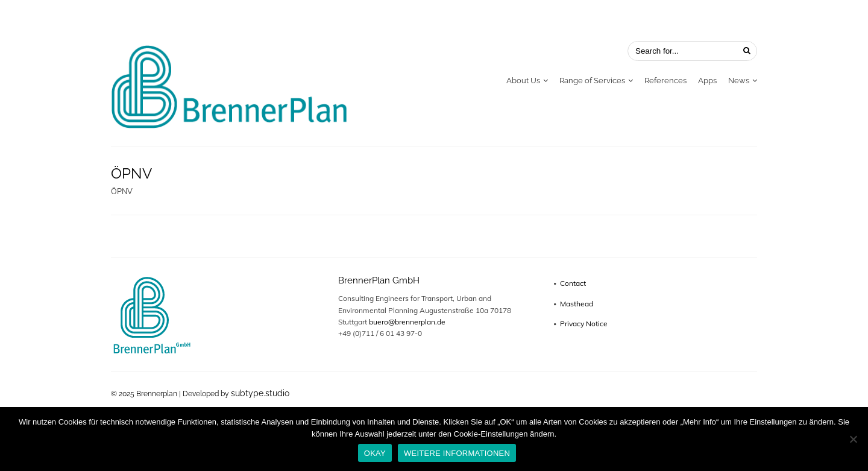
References (665, 81)
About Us (523, 81)
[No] (853, 439)
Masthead (577, 304)
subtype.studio (260, 393)
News (739, 81)
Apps (707, 81)
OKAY (375, 453)
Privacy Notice (584, 324)
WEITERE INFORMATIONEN (457, 453)
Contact (573, 283)
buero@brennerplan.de (407, 322)
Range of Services (592, 81)
